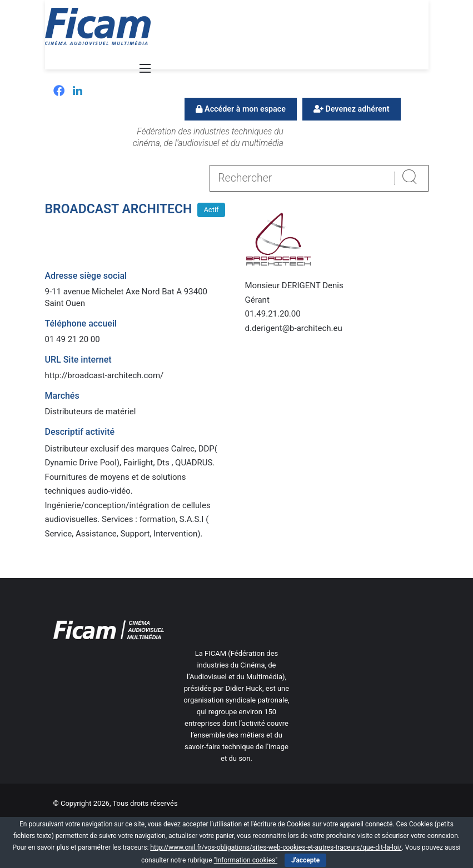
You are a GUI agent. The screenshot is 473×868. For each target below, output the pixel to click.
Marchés (62, 396)
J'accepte (305, 860)
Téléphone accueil (81, 323)
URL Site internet (78, 360)
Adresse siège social (86, 276)
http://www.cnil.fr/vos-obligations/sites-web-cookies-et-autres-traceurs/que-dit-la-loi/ (276, 847)
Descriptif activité (80, 432)
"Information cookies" (246, 860)
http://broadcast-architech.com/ (104, 375)
